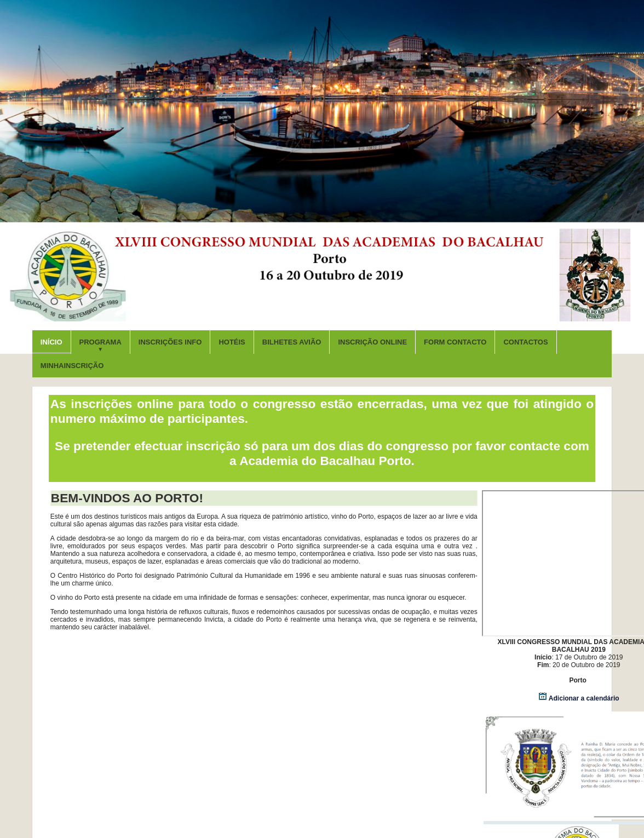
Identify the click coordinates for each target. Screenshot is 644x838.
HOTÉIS (232, 342)
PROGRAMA (100, 345)
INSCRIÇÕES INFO (170, 342)
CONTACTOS (525, 342)
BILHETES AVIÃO (292, 342)
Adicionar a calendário (579, 698)
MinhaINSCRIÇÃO (72, 366)
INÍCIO (51, 342)
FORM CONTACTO (455, 342)
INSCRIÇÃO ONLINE (372, 342)
